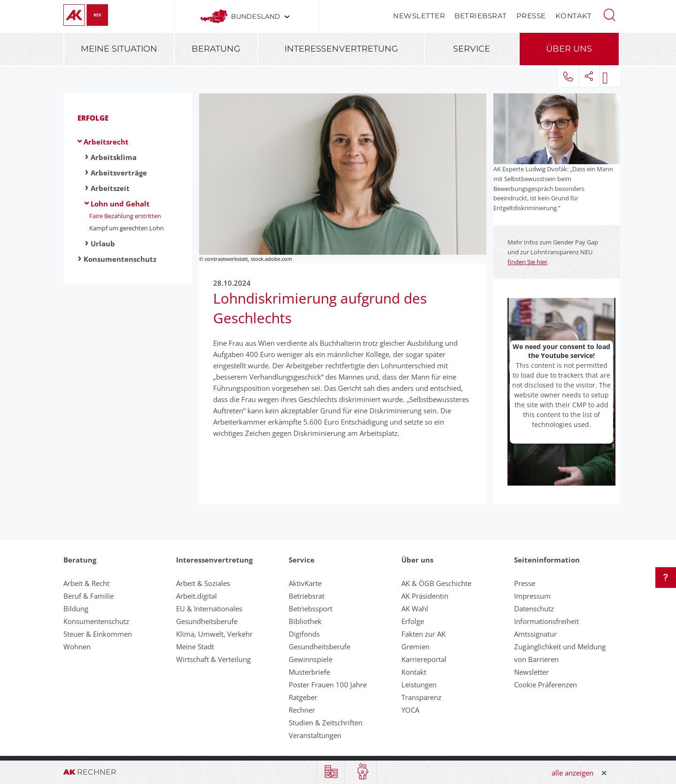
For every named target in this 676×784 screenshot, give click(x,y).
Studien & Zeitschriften (326, 723)
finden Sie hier (527, 262)
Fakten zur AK (423, 634)
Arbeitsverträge (119, 173)
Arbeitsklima (114, 157)
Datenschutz (534, 609)
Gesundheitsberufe (207, 621)
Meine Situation (119, 49)
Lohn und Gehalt (120, 204)
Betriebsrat (481, 16)
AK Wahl (415, 609)
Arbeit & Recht (86, 583)
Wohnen (77, 647)
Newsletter (419, 16)
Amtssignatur (535, 634)
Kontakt (574, 16)
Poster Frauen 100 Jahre (328, 685)
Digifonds (304, 634)
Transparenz (421, 697)
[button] (609, 14)
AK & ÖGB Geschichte (436, 583)
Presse (531, 16)
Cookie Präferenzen (545, 685)
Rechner (302, 710)
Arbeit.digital (196, 596)
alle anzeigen (572, 773)
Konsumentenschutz (120, 259)
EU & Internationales (209, 609)
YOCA (410, 710)
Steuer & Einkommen (98, 634)
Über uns (569, 49)
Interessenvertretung (341, 49)
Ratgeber (303, 697)
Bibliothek (305, 621)
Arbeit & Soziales (203, 583)
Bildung (76, 609)
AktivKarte (305, 583)
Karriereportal (424, 659)
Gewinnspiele (311, 659)
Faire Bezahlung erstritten (125, 216)
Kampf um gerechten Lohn (127, 228)
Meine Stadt (195, 647)
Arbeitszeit (110, 188)
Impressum (532, 596)
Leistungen (419, 685)
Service (472, 49)
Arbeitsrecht (106, 142)
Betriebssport (311, 609)
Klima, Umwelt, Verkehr (214, 634)
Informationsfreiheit (546, 621)
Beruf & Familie (88, 596)
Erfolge (93, 118)
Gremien (415, 647)
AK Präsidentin (425, 596)
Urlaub (103, 244)
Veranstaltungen (315, 735)
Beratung (216, 49)
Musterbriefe (309, 672)
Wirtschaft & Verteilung (213, 659)
